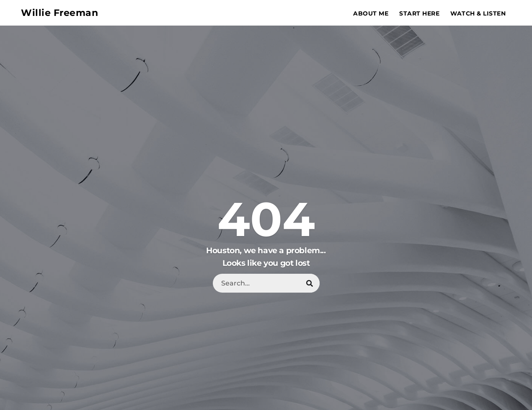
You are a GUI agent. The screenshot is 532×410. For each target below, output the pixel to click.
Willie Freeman (59, 13)
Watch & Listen (478, 13)
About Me (371, 13)
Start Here (419, 13)
